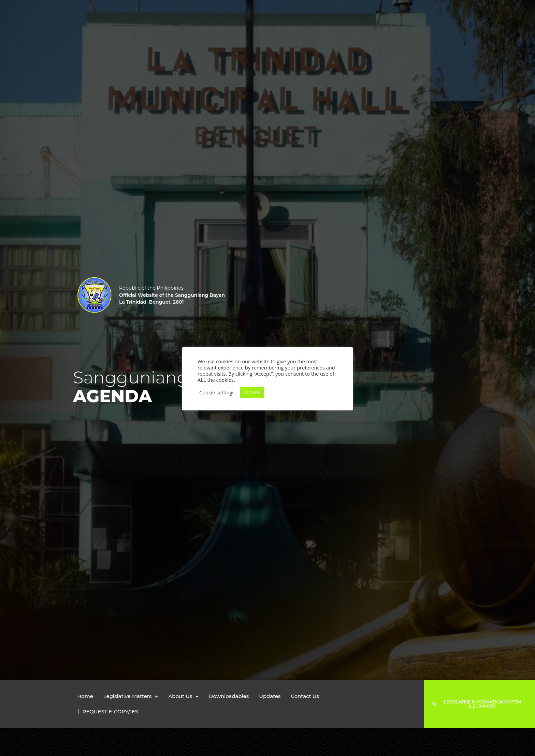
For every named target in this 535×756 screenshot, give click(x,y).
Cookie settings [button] (217, 392)
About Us (184, 696)
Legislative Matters (131, 696)
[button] (131, 696)
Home (85, 696)
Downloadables (230, 696)
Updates (271, 696)
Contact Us (307, 696)
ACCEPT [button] (252, 392)
